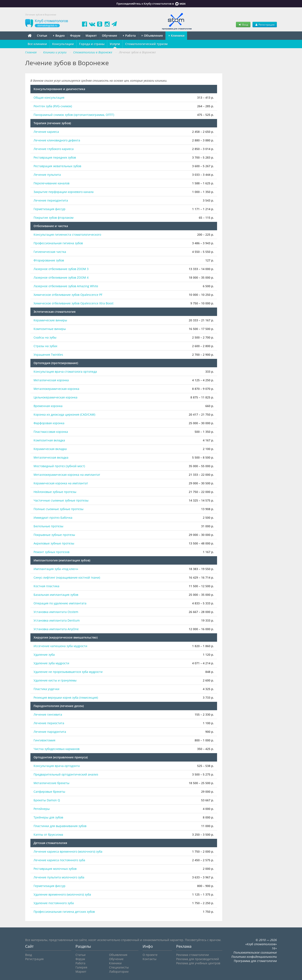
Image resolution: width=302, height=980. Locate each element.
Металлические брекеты (51, 783)
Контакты (150, 959)
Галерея (81, 967)
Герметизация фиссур (49, 209)
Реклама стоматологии (193, 955)
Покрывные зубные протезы (54, 535)
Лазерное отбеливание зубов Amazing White (66, 286)
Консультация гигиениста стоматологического (67, 235)
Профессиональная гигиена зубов (58, 243)
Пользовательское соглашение (255, 952)
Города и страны (92, 44)
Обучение (109, 36)
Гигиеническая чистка (50, 252)
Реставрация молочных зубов (55, 869)
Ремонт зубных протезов (51, 552)
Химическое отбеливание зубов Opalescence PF (68, 295)
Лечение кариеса (46, 132)
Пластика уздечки (46, 689)
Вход (243, 25)
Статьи (42, 36)
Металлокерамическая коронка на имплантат (67, 475)
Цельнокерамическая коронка (55, 397)
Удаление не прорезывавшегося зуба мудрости (68, 672)
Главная (31, 52)
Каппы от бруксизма (48, 835)
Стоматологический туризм (146, 44)
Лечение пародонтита (50, 732)
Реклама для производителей (198, 959)
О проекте (150, 955)
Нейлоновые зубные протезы (55, 492)
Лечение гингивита (48, 714)
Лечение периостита (49, 723)
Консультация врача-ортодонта (57, 766)
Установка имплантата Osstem (56, 612)
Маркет (91, 36)
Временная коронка (48, 406)
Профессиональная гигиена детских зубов (64, 912)
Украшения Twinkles (48, 355)
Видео (59, 36)
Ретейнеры (42, 809)
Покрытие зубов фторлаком (53, 218)
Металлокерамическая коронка (56, 389)
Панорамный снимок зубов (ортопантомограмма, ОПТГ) (74, 115)
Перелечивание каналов (51, 183)
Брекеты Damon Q (47, 800)
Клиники (177, 36)
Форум (75, 36)
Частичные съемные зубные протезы (61, 500)
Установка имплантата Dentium (57, 620)
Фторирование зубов (49, 260)
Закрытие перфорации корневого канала (64, 192)
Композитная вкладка (49, 440)
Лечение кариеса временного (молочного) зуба (68, 851)
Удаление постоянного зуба (54, 903)
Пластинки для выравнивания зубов (60, 826)
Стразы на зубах (45, 346)
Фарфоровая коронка (49, 423)
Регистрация (265, 25)
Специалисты (119, 967)
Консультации (63, 44)
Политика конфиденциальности (254, 957)
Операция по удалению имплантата (60, 603)
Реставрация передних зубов (55, 157)
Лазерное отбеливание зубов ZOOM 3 (61, 269)
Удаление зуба (44, 655)
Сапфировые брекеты (49, 792)
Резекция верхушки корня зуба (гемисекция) (66, 698)
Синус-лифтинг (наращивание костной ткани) (67, 577)
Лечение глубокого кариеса (54, 149)
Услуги (115, 44)
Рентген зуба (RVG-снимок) (53, 106)
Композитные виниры (50, 329)
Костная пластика (46, 586)
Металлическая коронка (51, 380)
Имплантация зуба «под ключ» (56, 569)
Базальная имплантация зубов (56, 595)
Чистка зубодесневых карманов (57, 749)
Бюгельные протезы (48, 526)
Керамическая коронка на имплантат (61, 483)
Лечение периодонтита (51, 200)
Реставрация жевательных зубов (57, 166)
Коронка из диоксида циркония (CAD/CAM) (64, 414)
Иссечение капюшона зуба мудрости (60, 646)
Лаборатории (119, 972)
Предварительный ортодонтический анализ (66, 774)
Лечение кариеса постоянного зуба (59, 860)
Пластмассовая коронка (51, 432)
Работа (129, 36)
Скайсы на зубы (45, 337)
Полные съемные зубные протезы (59, 509)
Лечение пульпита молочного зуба (59, 877)
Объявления (152, 36)
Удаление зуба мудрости (51, 663)
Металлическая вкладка (51, 457)
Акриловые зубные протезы (54, 543)
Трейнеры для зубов (48, 817)
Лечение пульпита (47, 175)
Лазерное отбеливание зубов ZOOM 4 (61, 277)
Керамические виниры (50, 320)
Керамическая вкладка (50, 449)
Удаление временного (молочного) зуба (62, 894)
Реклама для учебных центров (198, 963)
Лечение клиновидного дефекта (57, 140)
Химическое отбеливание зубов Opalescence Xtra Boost (74, 303)
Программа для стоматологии (255, 961)
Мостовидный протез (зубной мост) (59, 466)
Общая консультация (49, 98)
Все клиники (37, 44)
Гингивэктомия (44, 740)
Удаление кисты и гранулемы (55, 680)
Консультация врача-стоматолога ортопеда (65, 372)
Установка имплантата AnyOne (56, 629)
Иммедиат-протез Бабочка (53, 518)
